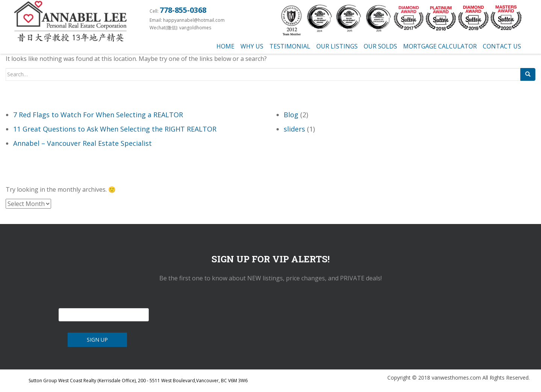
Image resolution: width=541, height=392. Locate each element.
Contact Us (502, 46)
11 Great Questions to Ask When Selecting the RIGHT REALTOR (115, 129)
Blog (291, 115)
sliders (294, 129)
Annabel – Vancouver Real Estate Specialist (82, 143)
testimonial (290, 46)
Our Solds (380, 46)
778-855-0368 (183, 10)
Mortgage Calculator (440, 46)
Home (225, 46)
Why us (252, 46)
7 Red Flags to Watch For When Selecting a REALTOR (98, 115)
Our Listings (337, 46)
